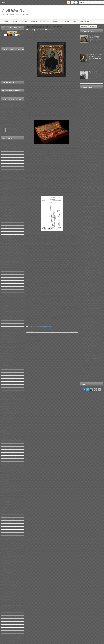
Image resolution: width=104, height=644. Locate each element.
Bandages (5, 168)
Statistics (4, 564)
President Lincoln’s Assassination (89, 242)
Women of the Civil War (9, 638)
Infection (4, 383)
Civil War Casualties (90, 325)
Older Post (74, 332)
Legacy (55, 21)
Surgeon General (7, 572)
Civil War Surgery (7, 267)
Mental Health (6, 469)
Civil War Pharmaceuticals (10, 258)
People (15, 21)
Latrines (4, 407)
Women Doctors (7, 635)
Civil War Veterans (7, 270)
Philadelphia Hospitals (9, 510)
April (85, 127)
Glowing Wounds (7, 359)
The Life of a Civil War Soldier (93, 355)
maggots (4, 422)
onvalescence (6, 496)
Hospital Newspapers (8, 371)
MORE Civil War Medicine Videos (12, 78)
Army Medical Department (10, 159)
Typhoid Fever (94, 72)
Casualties (5, 192)
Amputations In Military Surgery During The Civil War (93, 252)
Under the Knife (88, 319)
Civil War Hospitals (7, 230)
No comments (51, 30)
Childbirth (5, 198)
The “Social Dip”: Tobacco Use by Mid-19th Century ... (93, 262)
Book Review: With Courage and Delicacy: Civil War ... (92, 197)
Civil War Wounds (7, 282)
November (87, 104)
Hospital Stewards (7, 374)
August (86, 114)
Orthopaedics (6, 504)
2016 (84, 98)
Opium (4, 501)
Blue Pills (4, 186)
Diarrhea (4, 322)
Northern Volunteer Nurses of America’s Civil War (93, 192)
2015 (84, 365)
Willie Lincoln (6, 632)
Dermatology (6, 316)
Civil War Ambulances (8, 209)
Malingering (5, 427)
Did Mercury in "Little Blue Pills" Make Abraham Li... (93, 212)
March (86, 131)
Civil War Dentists (7, 218)
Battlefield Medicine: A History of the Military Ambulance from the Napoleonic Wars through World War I (12, 106)
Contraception (6, 300)
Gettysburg (5, 356)
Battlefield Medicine (8, 171)
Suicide (4, 570)
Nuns (3, 490)
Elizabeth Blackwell (8, 333)
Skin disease (6, 552)
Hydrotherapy (6, 380)
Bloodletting (5, 183)
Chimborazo (5, 204)
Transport (65, 21)
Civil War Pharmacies (8, 261)
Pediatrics (5, 507)
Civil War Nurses (7, 255)
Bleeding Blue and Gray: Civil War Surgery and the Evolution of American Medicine (12, 113)
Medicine (34, 21)
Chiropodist (5, 206)
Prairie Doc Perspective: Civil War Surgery (93, 227)
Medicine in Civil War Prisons (11, 466)
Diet (3, 325)
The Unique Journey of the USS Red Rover (92, 217)
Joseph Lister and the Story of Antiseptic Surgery (93, 310)
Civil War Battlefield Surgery (92, 170)
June (85, 121)
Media (75, 21)
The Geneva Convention (9, 589)
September (87, 111)
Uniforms (4, 608)
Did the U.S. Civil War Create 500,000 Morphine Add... (93, 222)
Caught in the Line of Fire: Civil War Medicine (93, 237)
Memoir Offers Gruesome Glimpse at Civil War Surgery (93, 187)
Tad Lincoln (5, 578)
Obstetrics (5, 493)
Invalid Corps (6, 392)
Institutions (45, 21)
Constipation (5, 297)
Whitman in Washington (91, 322)
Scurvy (4, 549)
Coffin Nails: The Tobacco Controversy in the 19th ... (92, 166)
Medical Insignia (7, 448)
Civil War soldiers (7, 264)
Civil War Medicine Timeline (10, 250)
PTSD (3, 528)
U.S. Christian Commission (10, 602)
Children (4, 201)
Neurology (5, 484)
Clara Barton (6, 288)
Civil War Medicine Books (10, 244)
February (87, 134)
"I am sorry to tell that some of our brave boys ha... (93, 305)
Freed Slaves (6, 351)
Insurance (5, 389)
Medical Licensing (7, 451)
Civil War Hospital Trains (9, 227)
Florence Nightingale (8, 348)
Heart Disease (6, 362)
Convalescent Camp (8, 303)
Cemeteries (5, 195)
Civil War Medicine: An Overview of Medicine (91, 157)
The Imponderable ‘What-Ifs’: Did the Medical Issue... (92, 174)
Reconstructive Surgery (9, 534)
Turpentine (5, 599)
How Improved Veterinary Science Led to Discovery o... (92, 334)
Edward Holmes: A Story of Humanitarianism (92, 344)
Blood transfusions (7, 180)
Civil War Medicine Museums (11, 247)
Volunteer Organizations (9, 623)
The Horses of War (89, 329)
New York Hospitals (8, 487)
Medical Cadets (6, 442)
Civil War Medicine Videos (10, 253)
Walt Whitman (6, 626)
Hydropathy (5, 377)
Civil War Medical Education (10, 233)
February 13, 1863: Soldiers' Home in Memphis (92, 339)
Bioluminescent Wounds (9, 174)
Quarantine (5, 531)
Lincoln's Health (7, 419)
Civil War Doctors (7, 221)
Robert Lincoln (6, 543)
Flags (3, 345)
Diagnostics (5, 319)
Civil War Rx (13, 11)
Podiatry (4, 516)
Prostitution (5, 525)
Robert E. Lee (6, 540)
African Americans (7, 153)
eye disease (5, 339)
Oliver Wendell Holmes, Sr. (92, 286)
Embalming (5, 336)
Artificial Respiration (8, 162)
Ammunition (5, 156)
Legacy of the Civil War (9, 413)
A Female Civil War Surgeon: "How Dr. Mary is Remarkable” (96, 56)
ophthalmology (6, 498)
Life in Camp (87, 348)
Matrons (4, 430)
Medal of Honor (6, 433)
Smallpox (4, 558)
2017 (84, 95)
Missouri (4, 475)
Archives (93, 27)
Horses (4, 368)
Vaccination (5, 614)
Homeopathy (6, 365)
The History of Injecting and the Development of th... (93, 146)
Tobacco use (6, 596)
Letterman (5, 416)
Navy (3, 481)
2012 (84, 375)
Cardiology (5, 189)
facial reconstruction (8, 342)
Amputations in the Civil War (44, 27)
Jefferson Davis (6, 398)
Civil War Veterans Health (10, 273)
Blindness (5, 177)
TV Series (5, 21)
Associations (6, 165)
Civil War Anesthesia (8, 215)
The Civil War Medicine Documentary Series (9, 585)
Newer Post (30, 332)
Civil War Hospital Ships (9, 224)
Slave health (5, 555)
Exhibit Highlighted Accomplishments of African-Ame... (93, 272)
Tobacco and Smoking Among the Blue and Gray (93, 267)
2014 (84, 369)
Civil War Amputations (8, 212)
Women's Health (7, 641)
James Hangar (6, 395)
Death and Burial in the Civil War (12, 312)
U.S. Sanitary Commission (10, 605)
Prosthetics (5, 522)
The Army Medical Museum (10, 581)
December (87, 101)
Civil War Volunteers (8, 279)
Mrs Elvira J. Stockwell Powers (93, 153)
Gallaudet (5, 353)
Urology (4, 611)
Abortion (4, 143)
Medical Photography (8, 457)
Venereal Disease (7, 617)
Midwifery (5, 472)
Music (3, 478)
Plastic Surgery (6, 513)
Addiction (4, 146)
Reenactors (5, 537)
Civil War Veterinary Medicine (11, 276)
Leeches (4, 410)
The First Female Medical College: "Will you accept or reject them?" (95, 38)
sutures (4, 575)
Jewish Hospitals (7, 401)
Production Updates (8, 519)
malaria (4, 424)
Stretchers (5, 567)
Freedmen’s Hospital (90, 352)
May (85, 124)
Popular (84, 27)
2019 (84, 92)
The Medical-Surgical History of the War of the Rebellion (13, 593)
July (85, 117)
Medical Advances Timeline (10, 439)
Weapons (24, 21)
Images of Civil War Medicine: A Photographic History (11, 124)
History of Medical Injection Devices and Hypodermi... (92, 141)
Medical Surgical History (9, 460)
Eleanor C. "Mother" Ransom (92, 183)
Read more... (13, 87)
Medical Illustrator (7, 445)
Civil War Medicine (7, 241)
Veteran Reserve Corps (9, 620)
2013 (84, 372)
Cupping (4, 306)
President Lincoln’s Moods (92, 282)
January (86, 137)
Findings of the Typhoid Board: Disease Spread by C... (93, 359)
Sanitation (5, 546)
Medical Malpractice (8, 454)
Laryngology (5, 404)
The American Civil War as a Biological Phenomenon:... (92, 290)
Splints (4, 561)
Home (4, 2)
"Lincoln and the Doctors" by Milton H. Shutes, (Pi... (92, 300)
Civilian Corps (6, 285)
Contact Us (85, 21)
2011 (84, 379)
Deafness (5, 309)
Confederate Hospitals (9, 291)
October (86, 108)
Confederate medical (8, 294)
